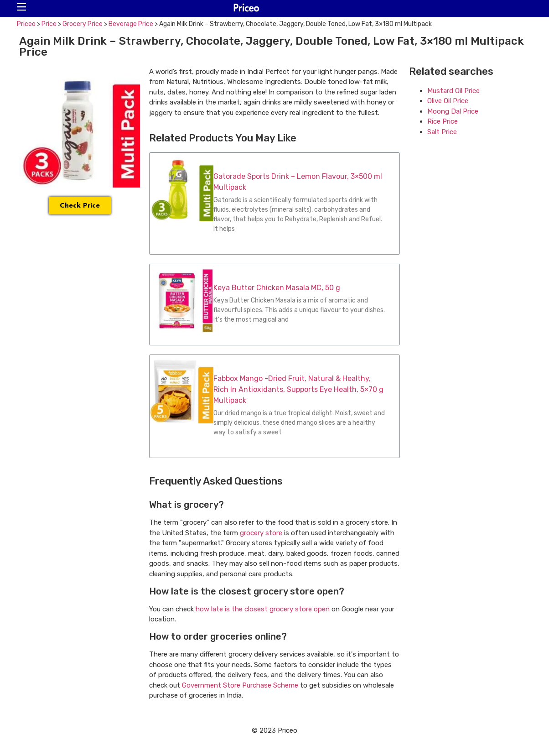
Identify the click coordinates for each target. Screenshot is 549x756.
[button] (21, 7)
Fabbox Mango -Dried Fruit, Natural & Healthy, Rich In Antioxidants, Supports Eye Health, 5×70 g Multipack (298, 389)
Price (49, 24)
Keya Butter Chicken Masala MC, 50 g (277, 288)
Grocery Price (83, 24)
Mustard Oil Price (453, 91)
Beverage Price (131, 24)
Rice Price (443, 121)
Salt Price (442, 132)
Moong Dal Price (453, 111)
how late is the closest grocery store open (263, 609)
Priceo (26, 24)
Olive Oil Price (448, 101)
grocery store (261, 533)
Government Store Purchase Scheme (240, 685)
